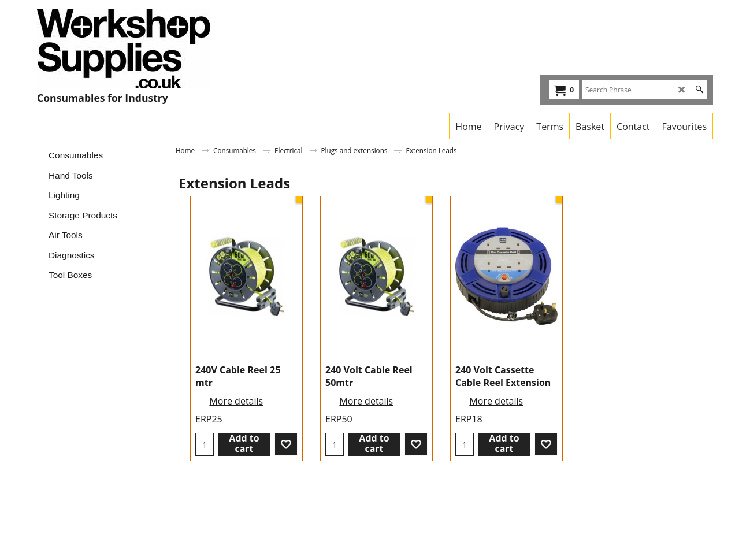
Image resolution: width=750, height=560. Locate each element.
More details (236, 401)
